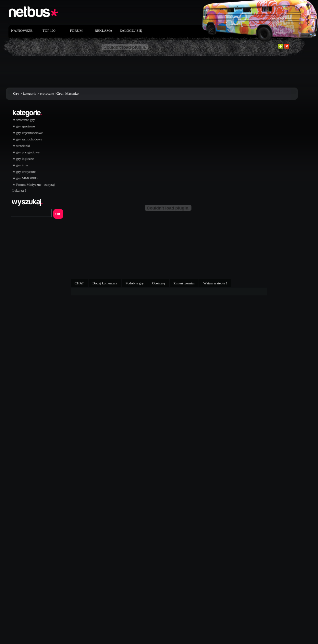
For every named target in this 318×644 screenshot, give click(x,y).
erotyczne (47, 93)
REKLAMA (104, 30)
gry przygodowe (26, 152)
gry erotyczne (24, 172)
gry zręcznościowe (28, 133)
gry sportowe (24, 126)
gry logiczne (23, 159)
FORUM (76, 30)
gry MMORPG (25, 178)
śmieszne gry (24, 120)
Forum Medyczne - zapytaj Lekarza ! (34, 185)
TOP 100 (49, 30)
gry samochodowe (27, 139)
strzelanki (21, 146)
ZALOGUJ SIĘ (131, 30)
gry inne (20, 165)
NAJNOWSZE (22, 30)
